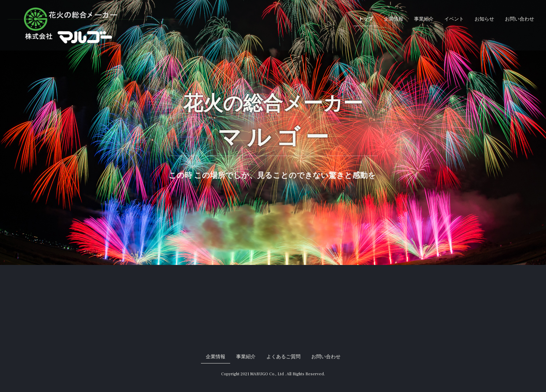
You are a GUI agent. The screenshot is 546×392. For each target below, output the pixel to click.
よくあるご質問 (283, 357)
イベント (454, 19)
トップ (366, 19)
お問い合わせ (520, 19)
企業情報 (393, 19)
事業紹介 (424, 19)
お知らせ (484, 19)
